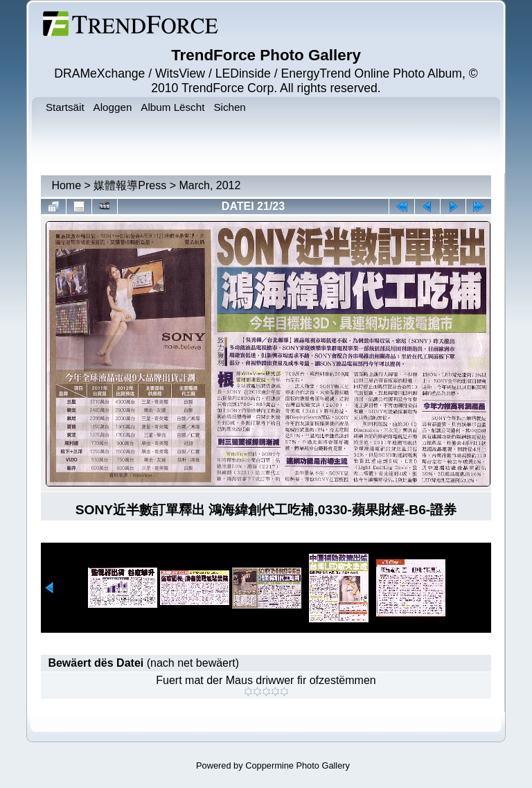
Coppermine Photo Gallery (298, 765)
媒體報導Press (130, 185)
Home (66, 185)
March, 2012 (210, 185)
